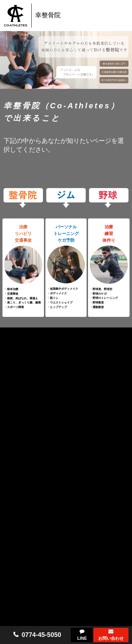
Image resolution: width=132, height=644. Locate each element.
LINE (82, 638)
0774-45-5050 (42, 635)
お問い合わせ (111, 638)
